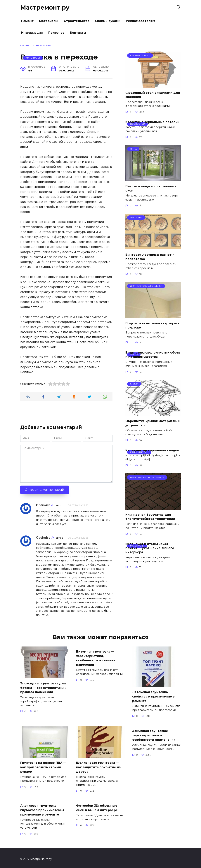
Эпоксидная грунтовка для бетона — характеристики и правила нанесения (43, 687)
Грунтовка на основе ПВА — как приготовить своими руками (43, 766)
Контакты (78, 33)
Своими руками (108, 21)
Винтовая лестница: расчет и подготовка (150, 257)
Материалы (49, 21)
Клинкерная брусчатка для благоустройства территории (150, 517)
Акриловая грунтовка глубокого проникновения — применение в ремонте (44, 808)
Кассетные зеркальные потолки (152, 122)
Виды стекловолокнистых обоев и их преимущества (153, 355)
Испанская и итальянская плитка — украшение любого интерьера (150, 548)
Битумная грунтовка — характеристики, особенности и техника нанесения (96, 658)
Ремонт (27, 21)
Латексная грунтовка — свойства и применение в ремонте (153, 696)
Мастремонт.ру (45, 7)
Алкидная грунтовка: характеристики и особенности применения (154, 734)
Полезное (56, 33)
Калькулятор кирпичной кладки (152, 450)
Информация (32, 33)
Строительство (77, 21)
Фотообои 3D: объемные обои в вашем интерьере (97, 806)
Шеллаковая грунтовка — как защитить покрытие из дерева (98, 766)
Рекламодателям (141, 21)
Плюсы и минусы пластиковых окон (151, 188)
